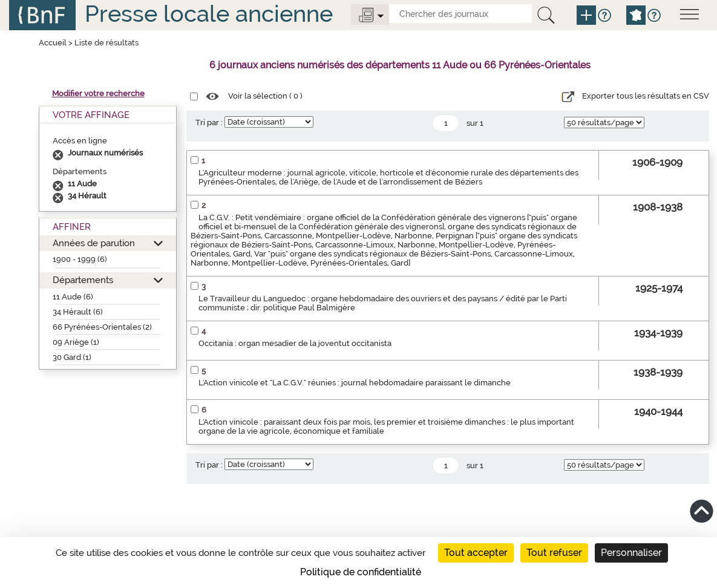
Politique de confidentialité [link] (361, 572)
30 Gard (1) (72, 357)
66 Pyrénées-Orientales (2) (102, 327)
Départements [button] (83, 280)
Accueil (53, 43)
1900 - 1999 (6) (80, 259)
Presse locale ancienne (209, 14)
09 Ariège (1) (76, 342)
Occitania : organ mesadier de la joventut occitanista (295, 343)
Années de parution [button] (94, 243)
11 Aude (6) (73, 297)
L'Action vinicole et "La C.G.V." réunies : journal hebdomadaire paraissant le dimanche (355, 383)
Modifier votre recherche (98, 93)
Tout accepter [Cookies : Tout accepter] (476, 553)
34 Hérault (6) (78, 312)
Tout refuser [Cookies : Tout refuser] (554, 553)
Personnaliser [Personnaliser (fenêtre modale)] (631, 553)
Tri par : (209, 122)
